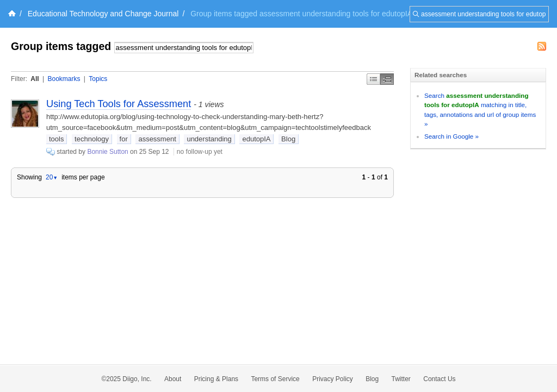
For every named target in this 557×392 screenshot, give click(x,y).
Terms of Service (275, 379)
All (35, 79)
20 (52, 177)
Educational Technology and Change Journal (103, 14)
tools (56, 139)
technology (92, 139)
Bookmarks (64, 79)
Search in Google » (451, 136)
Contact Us (439, 379)
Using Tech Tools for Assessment (119, 104)
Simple (373, 79)
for (124, 139)
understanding (209, 139)
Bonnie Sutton (107, 152)
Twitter (401, 379)
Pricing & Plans (216, 379)
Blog (288, 139)
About (173, 379)
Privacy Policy (333, 379)
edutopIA (256, 139)
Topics (98, 79)
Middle (387, 79)
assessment (157, 139)
